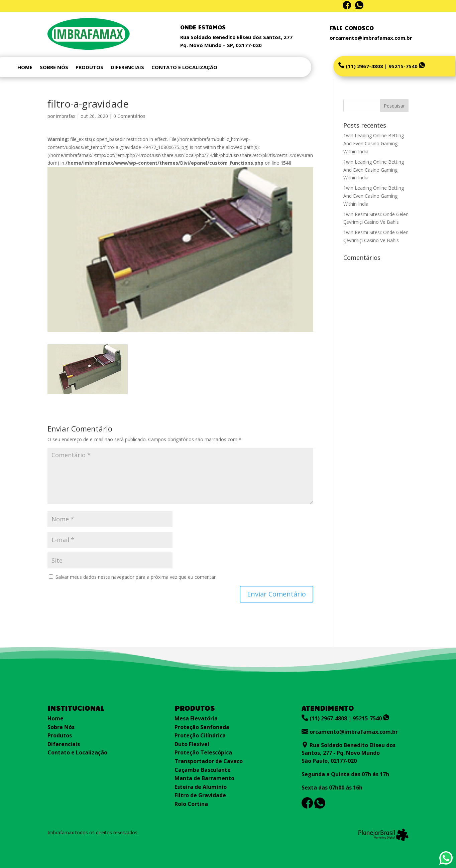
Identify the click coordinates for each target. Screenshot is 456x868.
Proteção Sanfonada (202, 727)
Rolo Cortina (191, 804)
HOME (25, 68)
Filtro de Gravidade (200, 795)
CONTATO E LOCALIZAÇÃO (184, 68)
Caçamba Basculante (203, 770)
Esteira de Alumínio (201, 787)
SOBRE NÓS (54, 68)
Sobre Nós (61, 727)
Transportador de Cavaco (209, 761)
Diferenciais (64, 744)
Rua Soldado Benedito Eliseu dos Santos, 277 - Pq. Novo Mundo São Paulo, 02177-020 (349, 753)
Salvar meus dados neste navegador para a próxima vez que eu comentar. (136, 577)
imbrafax (66, 116)
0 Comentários (129, 116)
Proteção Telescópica (203, 752)
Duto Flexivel (192, 744)
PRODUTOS (89, 68)
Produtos (60, 735)
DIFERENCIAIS (127, 68)
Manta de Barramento (204, 778)
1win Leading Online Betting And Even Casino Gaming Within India (374, 143)
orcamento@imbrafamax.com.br (354, 732)
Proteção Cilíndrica (200, 735)
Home (55, 718)
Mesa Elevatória (196, 718)
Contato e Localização (77, 752)
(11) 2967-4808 (364, 66)
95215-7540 (407, 66)
